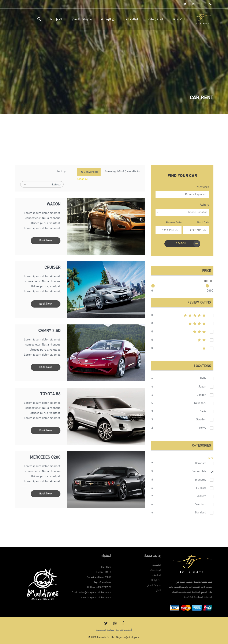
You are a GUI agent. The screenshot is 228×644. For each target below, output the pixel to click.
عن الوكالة (109, 19)
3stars (182, 332)
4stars (182, 324)
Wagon (54, 205)
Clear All (83, 179)
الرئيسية (179, 19)
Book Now (46, 241)
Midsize (201, 496)
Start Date (203, 223)
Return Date (174, 223)
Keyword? (203, 187)
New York (200, 403)
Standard (200, 513)
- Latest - (56, 184)
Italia (203, 379)
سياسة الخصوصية (105, 630)
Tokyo (203, 428)
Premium (200, 504)
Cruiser (52, 268)
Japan (202, 387)
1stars (182, 348)
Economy (200, 480)
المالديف (132, 19)
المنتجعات (156, 19)
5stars (182, 315)
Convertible (199, 472)
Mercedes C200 (45, 458)
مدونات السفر (82, 19)
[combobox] (182, 212)
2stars (182, 340)
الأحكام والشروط (124, 630)
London (201, 395)
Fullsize (201, 488)
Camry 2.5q (49, 331)
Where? (204, 205)
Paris (203, 411)
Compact (201, 463)
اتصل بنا (56, 19)
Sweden (201, 420)
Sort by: (61, 172)
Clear (210, 458)
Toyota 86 (50, 394)
